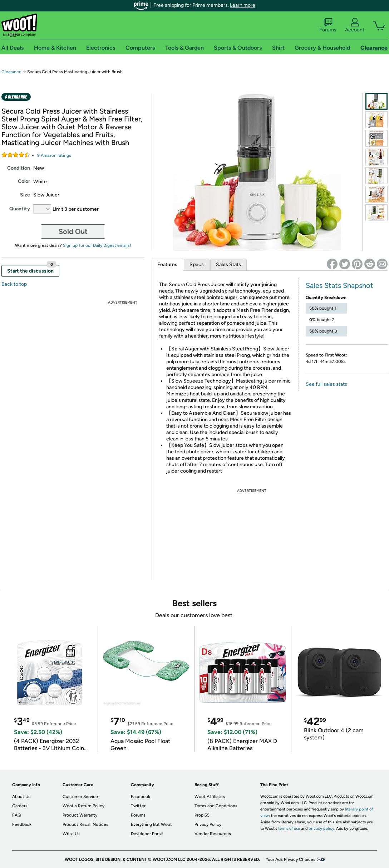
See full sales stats (326, 384)
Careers (20, 806)
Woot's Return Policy (83, 806)
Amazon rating (54, 155)
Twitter (138, 806)
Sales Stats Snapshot (339, 285)
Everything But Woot (151, 824)
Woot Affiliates (210, 797)
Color (24, 181)
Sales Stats (228, 265)
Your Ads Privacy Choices (290, 859)
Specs (197, 265)
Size (25, 195)
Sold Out (73, 231)
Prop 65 (202, 815)
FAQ (16, 815)
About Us (21, 797)
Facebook (141, 797)
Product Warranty (80, 815)
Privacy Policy (208, 824)
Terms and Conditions (216, 806)
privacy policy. (322, 829)
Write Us (71, 834)
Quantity (20, 209)
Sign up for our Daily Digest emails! (97, 245)
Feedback (22, 824)
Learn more (243, 5)
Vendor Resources (213, 834)
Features (167, 265)
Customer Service (80, 797)
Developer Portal (147, 834)
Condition (19, 168)
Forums (328, 25)
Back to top (14, 284)
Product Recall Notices (85, 824)
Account (355, 25)
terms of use (289, 829)
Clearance (11, 72)
